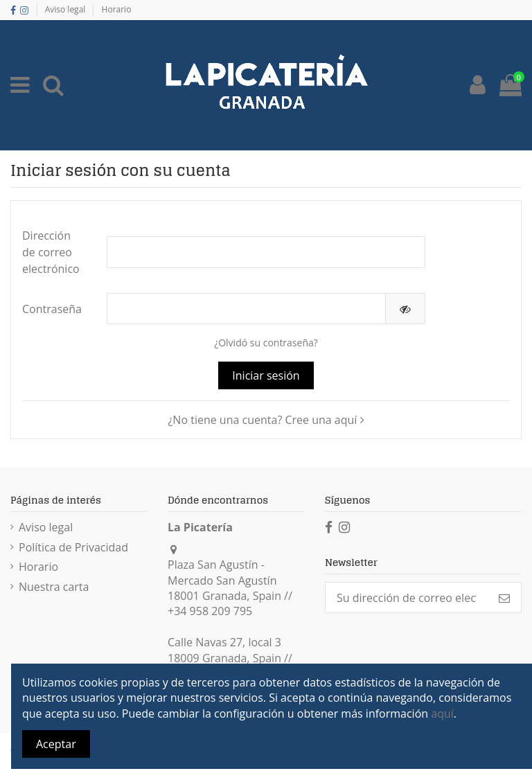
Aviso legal (66, 9)
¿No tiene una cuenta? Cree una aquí (266, 420)
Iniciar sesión (266, 375)
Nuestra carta (54, 587)
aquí (442, 713)
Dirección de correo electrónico (51, 252)
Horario (117, 9)
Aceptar (56, 744)
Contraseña (52, 309)
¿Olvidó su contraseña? (266, 343)
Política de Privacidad (73, 547)
